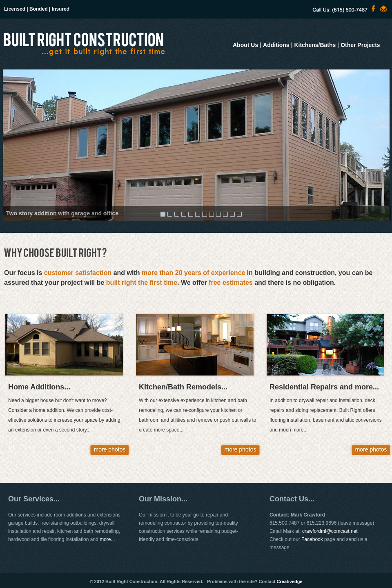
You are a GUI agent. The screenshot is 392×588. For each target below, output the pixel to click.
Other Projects (360, 45)
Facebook (312, 539)
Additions (276, 45)
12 (239, 214)
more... (107, 539)
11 (232, 214)
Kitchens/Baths (315, 45)
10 (225, 214)
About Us (245, 45)
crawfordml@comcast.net (330, 531)
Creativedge (290, 581)
